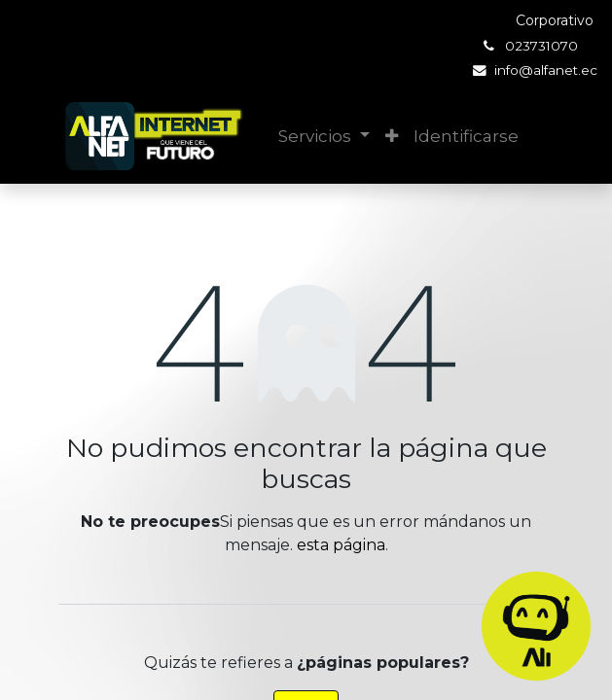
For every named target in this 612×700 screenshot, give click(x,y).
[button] (392, 137)
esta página (341, 545)
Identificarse (466, 136)
